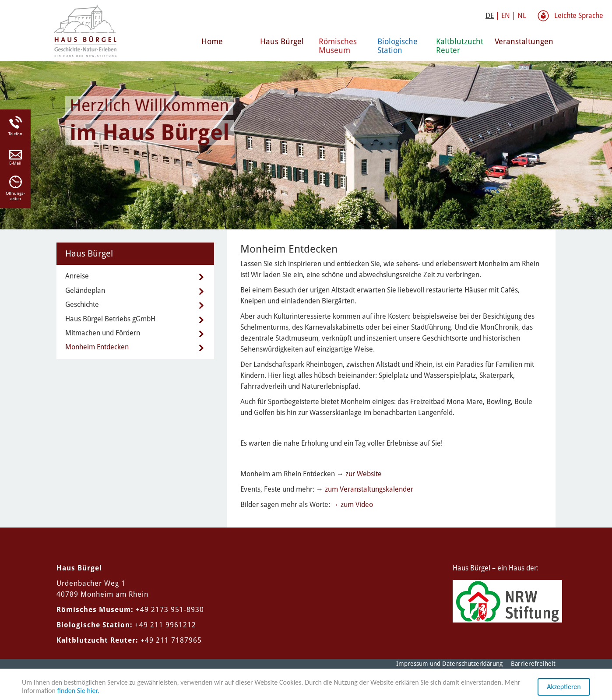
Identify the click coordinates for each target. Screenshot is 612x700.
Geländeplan (85, 290)
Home (212, 41)
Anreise (77, 276)
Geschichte (82, 304)
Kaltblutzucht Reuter (460, 46)
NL (522, 16)
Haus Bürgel (282, 41)
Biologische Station (397, 46)
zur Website (364, 474)
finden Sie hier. (78, 691)
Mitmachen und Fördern (103, 333)
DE (490, 16)
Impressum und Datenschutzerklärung (449, 664)
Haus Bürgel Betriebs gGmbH (110, 319)
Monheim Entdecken (97, 347)
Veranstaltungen (521, 41)
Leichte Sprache (579, 16)
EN (506, 16)
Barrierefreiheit (533, 664)
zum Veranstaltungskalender (369, 489)
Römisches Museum (338, 46)
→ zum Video (352, 505)
